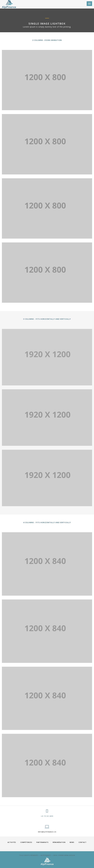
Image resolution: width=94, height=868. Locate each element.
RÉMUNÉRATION (59, 842)
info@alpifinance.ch (47, 832)
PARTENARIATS (42, 842)
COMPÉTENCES (26, 842)
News (72, 842)
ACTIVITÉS (12, 842)
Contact (82, 842)
